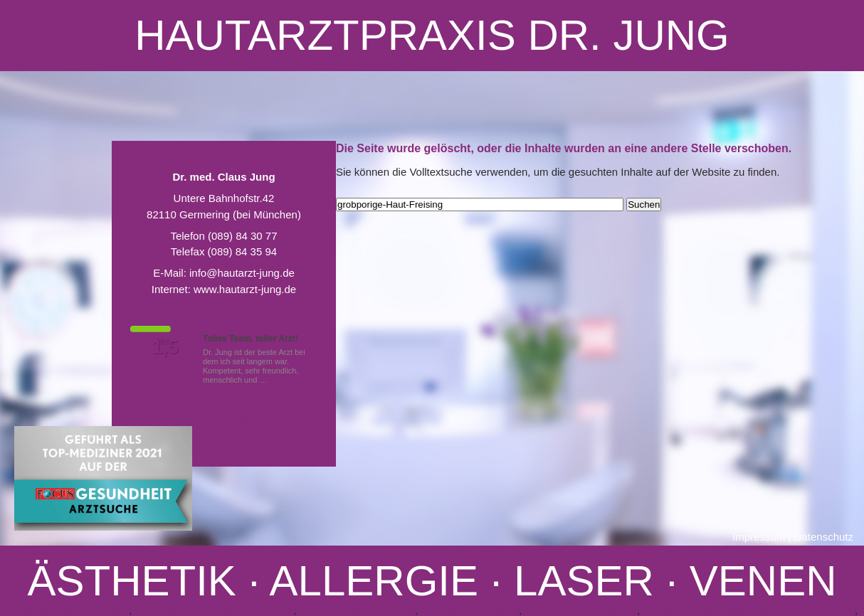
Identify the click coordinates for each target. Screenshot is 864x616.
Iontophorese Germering (358, 610)
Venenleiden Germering (581, 610)
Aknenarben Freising (470, 610)
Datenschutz (824, 537)
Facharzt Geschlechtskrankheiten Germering (749, 610)
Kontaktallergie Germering (67, 610)
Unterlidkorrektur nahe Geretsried (215, 610)
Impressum (759, 537)
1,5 (165, 347)
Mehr (279, 380)
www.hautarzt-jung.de (245, 289)
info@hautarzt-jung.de (242, 273)
